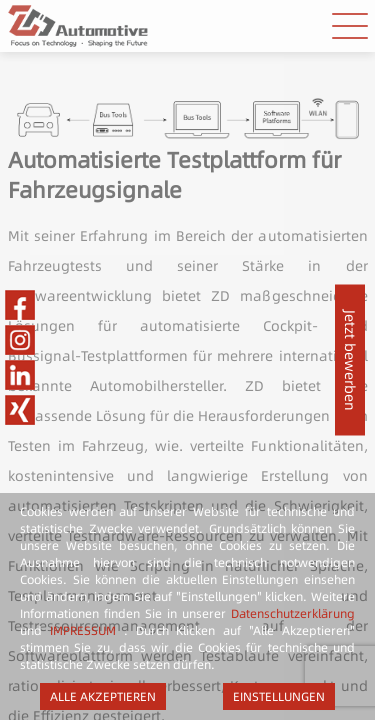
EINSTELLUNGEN (279, 696)
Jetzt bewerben (350, 360)
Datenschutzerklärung (293, 613)
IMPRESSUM (83, 630)
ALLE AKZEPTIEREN (103, 696)
